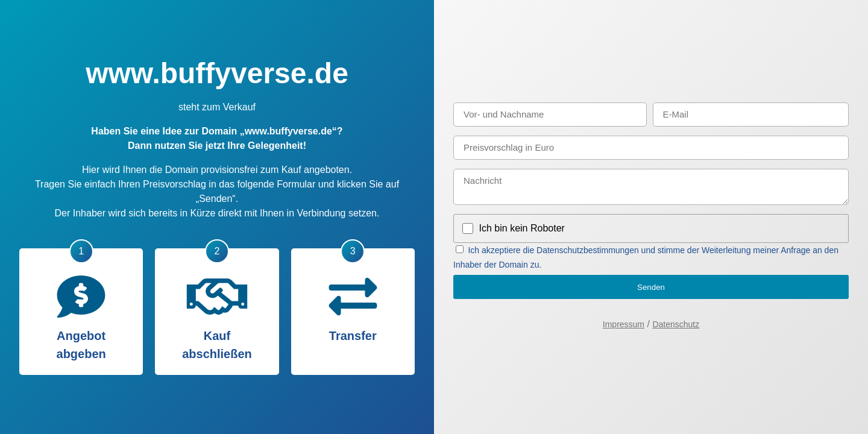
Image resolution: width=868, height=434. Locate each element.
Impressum (624, 324)
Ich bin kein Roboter (522, 228)
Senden (651, 287)
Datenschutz (676, 324)
